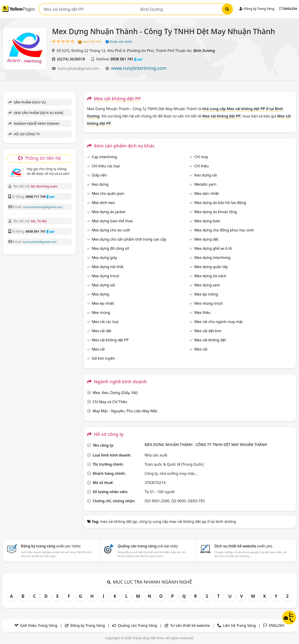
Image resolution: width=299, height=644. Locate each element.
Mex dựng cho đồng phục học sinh (224, 230)
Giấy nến (99, 175)
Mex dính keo (103, 203)
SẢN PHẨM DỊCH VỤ (27, 102)
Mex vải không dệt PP (110, 340)
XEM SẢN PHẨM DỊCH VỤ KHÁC (36, 113)
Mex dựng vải (103, 285)
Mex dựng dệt (206, 239)
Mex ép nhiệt (103, 303)
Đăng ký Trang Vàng (257, 9)
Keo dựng (100, 184)
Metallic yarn (205, 184)
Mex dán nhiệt (207, 193)
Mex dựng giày (104, 258)
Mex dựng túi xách (210, 276)
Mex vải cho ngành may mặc (219, 322)
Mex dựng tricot (105, 276)
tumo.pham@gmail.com (79, 68)
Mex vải (98, 349)
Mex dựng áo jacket (109, 212)
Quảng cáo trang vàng (148, 546)
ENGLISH (288, 9)
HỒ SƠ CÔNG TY (24, 134)
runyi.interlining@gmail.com (43, 207)
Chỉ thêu (202, 166)
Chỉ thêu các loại (106, 166)
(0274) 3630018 (71, 59)
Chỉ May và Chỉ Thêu (110, 402)
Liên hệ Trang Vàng (239, 625)
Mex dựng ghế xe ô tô (213, 248)
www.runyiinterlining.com (139, 68)
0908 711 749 (36, 197)
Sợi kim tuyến (103, 358)
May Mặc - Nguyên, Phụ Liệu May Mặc (125, 411)
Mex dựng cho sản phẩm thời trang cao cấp (129, 239)
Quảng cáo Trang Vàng (138, 625)
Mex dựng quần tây (211, 267)
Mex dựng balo (207, 221)
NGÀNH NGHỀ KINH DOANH (34, 123)
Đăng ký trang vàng (51, 546)
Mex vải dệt (102, 331)
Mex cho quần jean (108, 193)
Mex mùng (101, 312)
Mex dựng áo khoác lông (216, 212)
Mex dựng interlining (213, 258)
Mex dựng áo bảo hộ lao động (220, 203)
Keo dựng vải (206, 175)
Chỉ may (201, 157)
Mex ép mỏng (206, 294)
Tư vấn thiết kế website (190, 625)
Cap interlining (104, 157)
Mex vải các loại (105, 322)
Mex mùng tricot (209, 303)
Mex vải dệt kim (208, 331)
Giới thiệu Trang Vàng (39, 625)
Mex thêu (202, 312)
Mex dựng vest (207, 285)
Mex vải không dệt (210, 340)
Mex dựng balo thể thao (112, 221)
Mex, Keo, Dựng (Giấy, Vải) (115, 393)
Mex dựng (100, 294)
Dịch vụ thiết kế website (243, 546)
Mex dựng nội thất (108, 267)
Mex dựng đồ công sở (110, 248)
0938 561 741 (122, 59)
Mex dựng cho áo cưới (111, 230)
